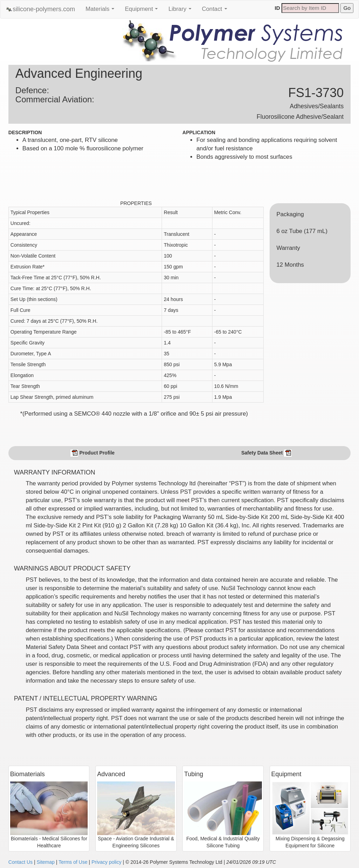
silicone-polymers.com (40, 9)
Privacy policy (107, 862)
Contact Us (21, 862)
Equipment (143, 11)
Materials (102, 11)
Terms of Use (73, 862)
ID (277, 8)
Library (181, 11)
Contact (216, 11)
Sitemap (45, 862)
